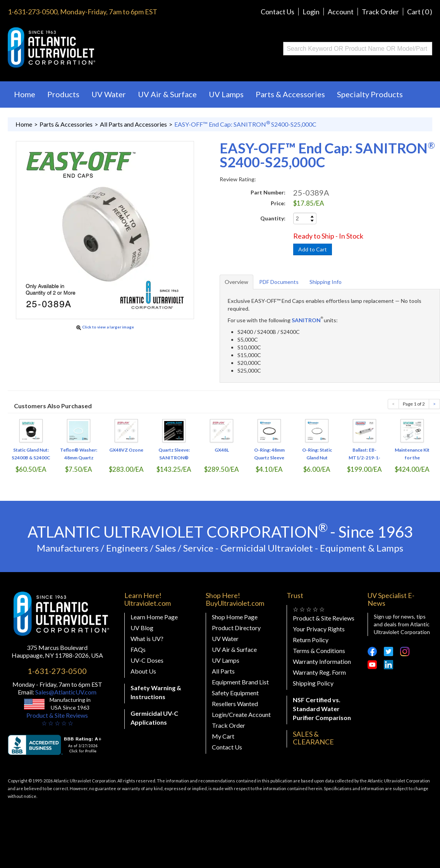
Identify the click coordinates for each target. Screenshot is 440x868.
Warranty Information (322, 661)
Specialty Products (370, 94)
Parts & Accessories (290, 94)
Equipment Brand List (240, 682)
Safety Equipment (235, 693)
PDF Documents (279, 282)
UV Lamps (226, 94)
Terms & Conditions (319, 651)
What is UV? (147, 639)
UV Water (109, 94)
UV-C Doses (147, 660)
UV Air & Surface (167, 94)
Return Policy (311, 640)
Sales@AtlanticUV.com (65, 692)
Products (63, 94)
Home (25, 94)
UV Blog (142, 628)
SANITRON (306, 320)
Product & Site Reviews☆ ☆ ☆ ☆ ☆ (57, 719)
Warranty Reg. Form (319, 672)
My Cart (223, 736)
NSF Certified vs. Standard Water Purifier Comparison (322, 709)
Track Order (380, 12)
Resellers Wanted (235, 704)
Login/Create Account (241, 714)
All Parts (223, 671)
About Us (143, 671)
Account (341, 12)
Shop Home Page (235, 617)
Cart (420, 12)
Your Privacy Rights (319, 629)
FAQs (138, 649)
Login (311, 12)
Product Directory (236, 628)
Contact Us (278, 12)
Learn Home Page (154, 617)
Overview (236, 282)
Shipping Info (326, 282)
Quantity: (273, 218)
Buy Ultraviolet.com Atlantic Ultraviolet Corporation (83, 47)
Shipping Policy (313, 683)
